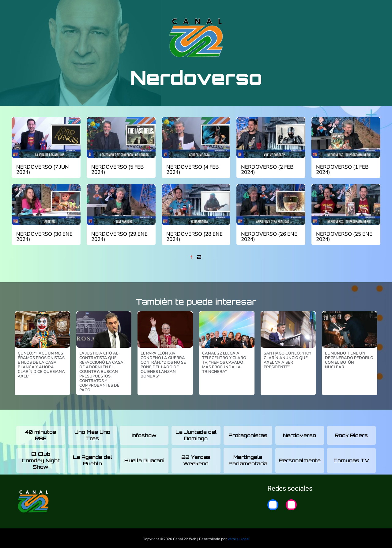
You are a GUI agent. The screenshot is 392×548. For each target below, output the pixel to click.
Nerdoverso (300, 434)
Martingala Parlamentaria (248, 458)
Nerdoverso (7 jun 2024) (41, 169)
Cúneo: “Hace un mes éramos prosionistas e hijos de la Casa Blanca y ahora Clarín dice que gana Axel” (41, 363)
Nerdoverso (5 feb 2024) (116, 169)
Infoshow (144, 434)
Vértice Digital (238, 537)
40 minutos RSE (41, 433)
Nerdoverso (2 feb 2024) (266, 169)
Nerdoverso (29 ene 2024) (118, 236)
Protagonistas (248, 434)
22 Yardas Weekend (196, 458)
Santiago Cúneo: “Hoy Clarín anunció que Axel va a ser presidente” (288, 358)
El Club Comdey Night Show (41, 459)
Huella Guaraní (144, 459)
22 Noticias (340, 10)
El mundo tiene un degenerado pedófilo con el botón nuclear (349, 358)
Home (368, 10)
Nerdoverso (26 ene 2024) (267, 236)
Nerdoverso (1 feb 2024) (341, 169)
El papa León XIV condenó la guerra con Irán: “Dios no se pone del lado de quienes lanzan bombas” (163, 363)
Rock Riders (351, 434)
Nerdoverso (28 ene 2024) (193, 236)
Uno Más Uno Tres (92, 433)
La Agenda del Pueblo (92, 458)
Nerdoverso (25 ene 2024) (342, 236)
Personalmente (300, 459)
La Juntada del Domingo (196, 433)
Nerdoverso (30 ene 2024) (43, 236)
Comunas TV (351, 459)
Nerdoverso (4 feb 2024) (191, 169)
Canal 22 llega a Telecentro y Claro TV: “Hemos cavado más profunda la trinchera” (224, 361)
